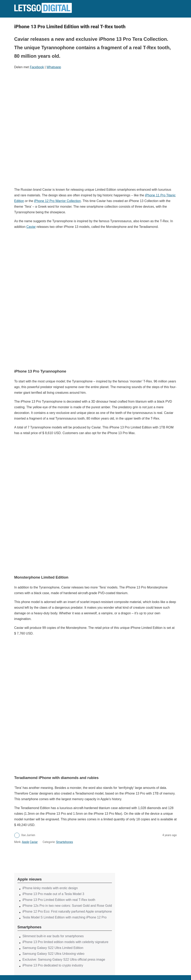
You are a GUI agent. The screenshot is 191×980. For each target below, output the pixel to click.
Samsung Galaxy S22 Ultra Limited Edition (53, 948)
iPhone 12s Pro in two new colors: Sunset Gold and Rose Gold (67, 906)
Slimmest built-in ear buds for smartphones (53, 936)
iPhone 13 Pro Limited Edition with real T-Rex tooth (59, 900)
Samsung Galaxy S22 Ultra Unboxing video (54, 954)
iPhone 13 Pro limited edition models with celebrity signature (66, 942)
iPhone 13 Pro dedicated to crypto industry (53, 965)
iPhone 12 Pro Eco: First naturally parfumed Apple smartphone (67, 911)
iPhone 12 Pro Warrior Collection (57, 201)
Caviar (31, 227)
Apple (26, 842)
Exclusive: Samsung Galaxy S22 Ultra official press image (64, 960)
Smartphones (65, 842)
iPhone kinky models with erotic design (50, 888)
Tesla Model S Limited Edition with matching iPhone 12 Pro (65, 917)
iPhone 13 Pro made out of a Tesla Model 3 (53, 894)
